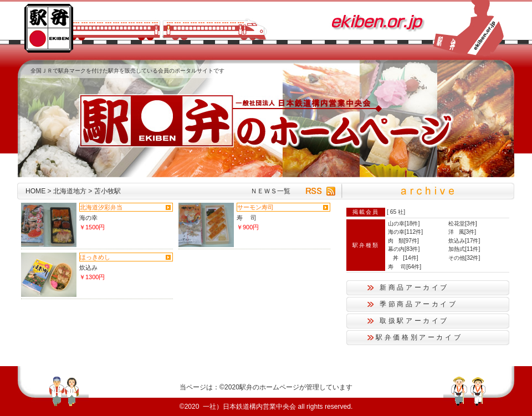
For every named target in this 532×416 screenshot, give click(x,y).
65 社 (397, 212)
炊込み (88, 268)
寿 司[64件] (405, 267)
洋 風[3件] (462, 232)
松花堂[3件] (463, 224)
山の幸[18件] (404, 224)
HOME (35, 191)
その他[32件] (464, 258)
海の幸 (88, 218)
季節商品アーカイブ (419, 304)
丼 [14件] (403, 258)
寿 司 (247, 218)
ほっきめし (95, 257)
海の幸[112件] (405, 232)
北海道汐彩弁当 (101, 207)
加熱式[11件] (464, 249)
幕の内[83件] (404, 249)
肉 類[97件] (403, 241)
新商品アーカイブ (414, 287)
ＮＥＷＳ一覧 (270, 191)
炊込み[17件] (464, 241)
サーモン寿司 (255, 207)
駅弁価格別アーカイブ (419, 337)
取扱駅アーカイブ (414, 321)
